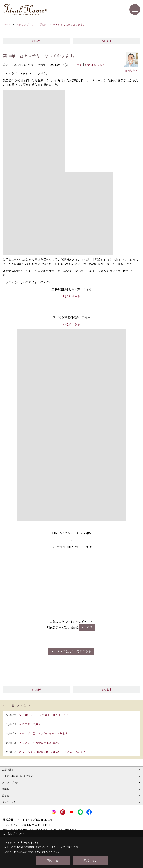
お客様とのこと (95, 65)
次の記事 (107, 41)
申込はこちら (71, 324)
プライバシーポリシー (49, 847)
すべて (78, 65)
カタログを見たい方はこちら (72, 651)
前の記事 (36, 41)
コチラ (88, 627)
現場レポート (71, 296)
